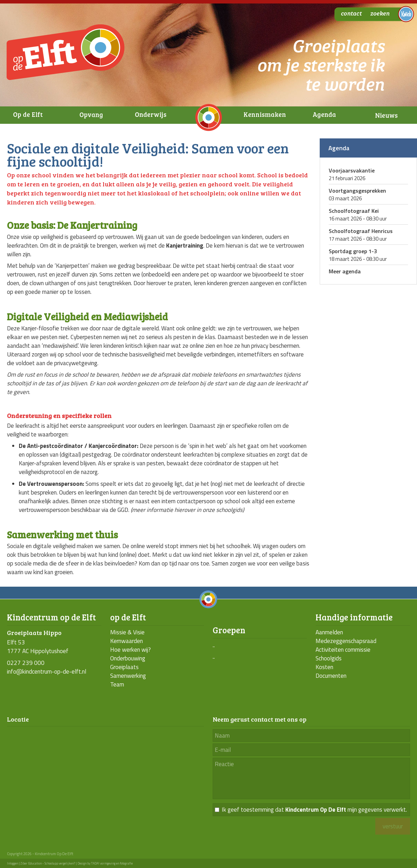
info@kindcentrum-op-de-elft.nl (47, 672)
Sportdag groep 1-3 (353, 251)
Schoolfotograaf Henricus (361, 231)
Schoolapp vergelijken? (60, 863)
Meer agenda (345, 271)
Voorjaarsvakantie (352, 170)
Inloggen (13, 863)
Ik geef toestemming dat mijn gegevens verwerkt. (314, 810)
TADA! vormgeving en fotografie (112, 863)
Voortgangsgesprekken (357, 191)
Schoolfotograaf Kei (354, 211)
